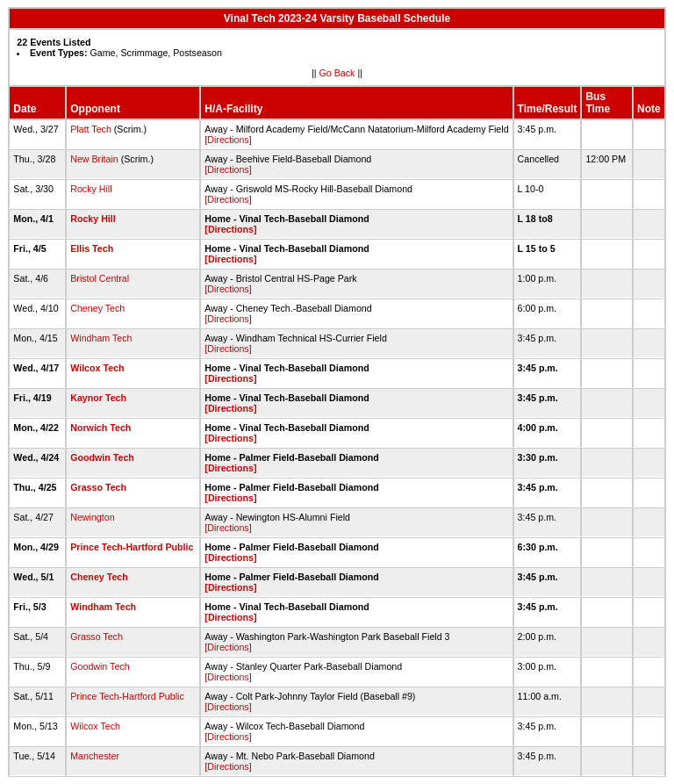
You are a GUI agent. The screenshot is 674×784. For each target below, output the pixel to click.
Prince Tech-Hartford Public (132, 547)
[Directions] (228, 140)
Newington (92, 517)
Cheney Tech (97, 308)
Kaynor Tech (98, 398)
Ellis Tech (92, 248)
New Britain (94, 159)
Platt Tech (91, 129)
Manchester (95, 756)
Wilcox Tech (97, 368)
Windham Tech (101, 338)
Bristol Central (100, 278)
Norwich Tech (100, 428)
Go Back (337, 73)
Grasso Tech (98, 487)
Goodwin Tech (102, 457)
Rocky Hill (91, 189)
